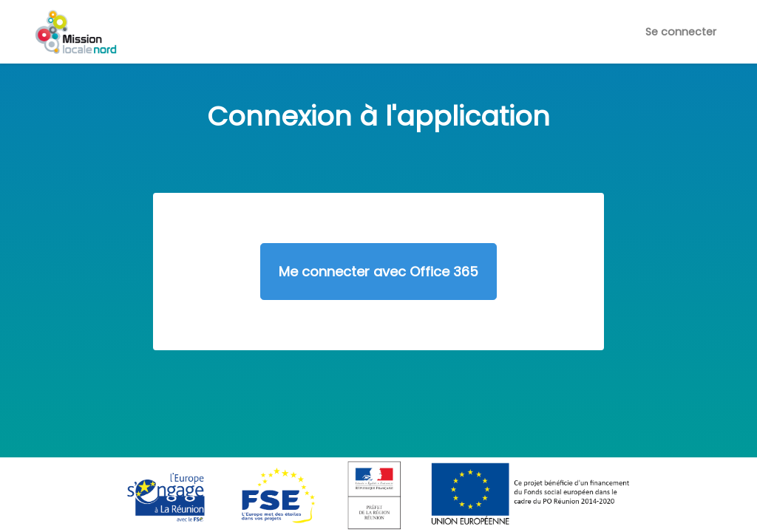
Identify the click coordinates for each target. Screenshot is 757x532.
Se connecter (681, 32)
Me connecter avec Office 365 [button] (378, 272)
